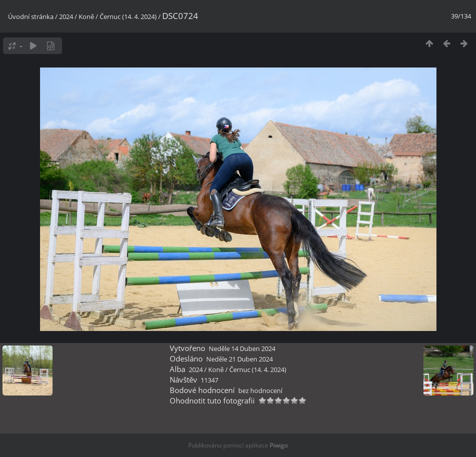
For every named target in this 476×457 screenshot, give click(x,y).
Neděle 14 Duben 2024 (242, 348)
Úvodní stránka (31, 16)
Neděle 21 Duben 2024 (240, 359)
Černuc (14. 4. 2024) (128, 16)
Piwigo (279, 445)
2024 (66, 16)
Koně (86, 16)
